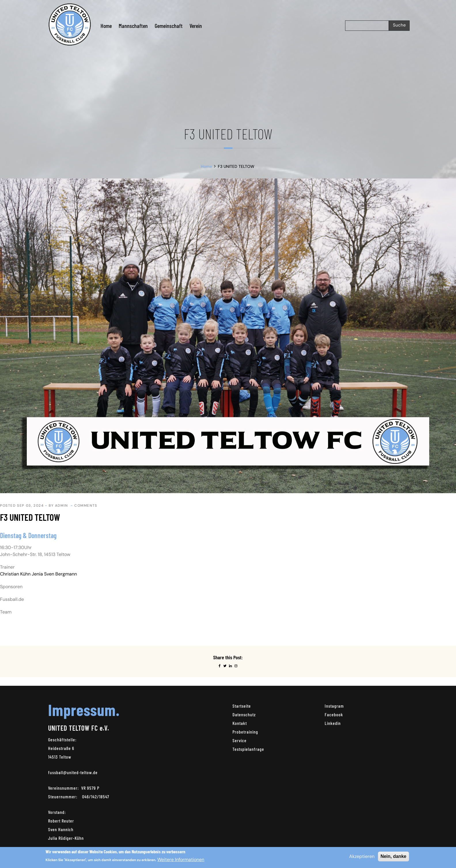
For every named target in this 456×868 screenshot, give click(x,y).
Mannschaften (133, 26)
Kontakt (240, 723)
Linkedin (333, 723)
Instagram (334, 706)
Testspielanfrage (248, 749)
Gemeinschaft (169, 26)
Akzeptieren (362, 856)
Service (240, 740)
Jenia (37, 574)
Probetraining (245, 732)
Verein (196, 26)
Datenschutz (244, 714)
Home (106, 26)
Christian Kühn (15, 574)
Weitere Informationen (181, 860)
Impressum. (84, 710)
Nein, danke (393, 856)
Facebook (334, 714)
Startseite (242, 706)
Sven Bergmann (60, 574)
